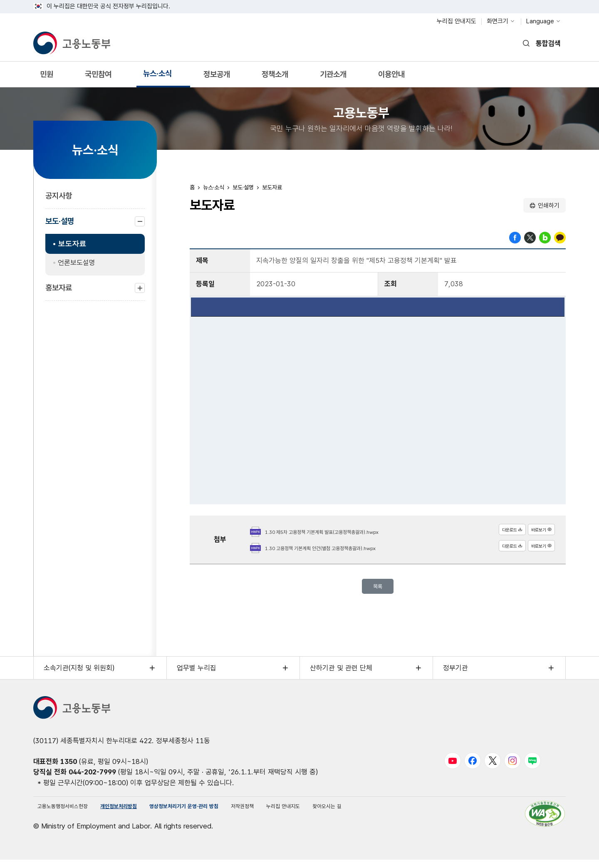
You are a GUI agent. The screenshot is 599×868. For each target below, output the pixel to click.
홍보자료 (59, 292)
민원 (46, 77)
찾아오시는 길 (409, 812)
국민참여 (98, 77)
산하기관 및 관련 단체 (341, 672)
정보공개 (217, 77)
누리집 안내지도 (457, 21)
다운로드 (499, 532)
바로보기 (537, 532)
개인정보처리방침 (144, 812)
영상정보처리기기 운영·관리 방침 (228, 812)
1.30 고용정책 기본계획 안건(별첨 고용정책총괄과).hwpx (342, 548)
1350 (69, 765)
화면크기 (498, 21)
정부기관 (455, 672)
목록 (378, 588)
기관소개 (333, 77)
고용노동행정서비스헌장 (72, 812)
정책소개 (275, 77)
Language (540, 21)
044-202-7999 (92, 776)
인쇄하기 (549, 206)
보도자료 (72, 244)
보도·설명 (60, 225)
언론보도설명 (77, 263)
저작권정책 (303, 812)
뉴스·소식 (157, 76)
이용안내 (391, 77)
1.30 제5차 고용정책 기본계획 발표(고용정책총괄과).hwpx (343, 532)
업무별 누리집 (197, 672)
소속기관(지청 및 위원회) (79, 672)
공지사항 (59, 196)
